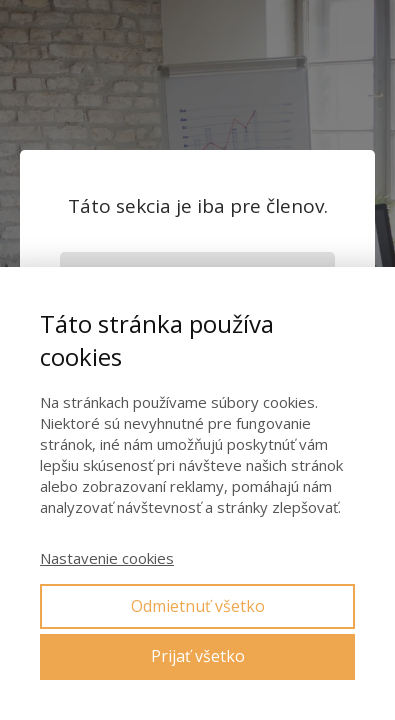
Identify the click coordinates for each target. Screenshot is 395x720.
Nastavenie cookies (107, 558)
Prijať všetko (198, 656)
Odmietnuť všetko (198, 606)
